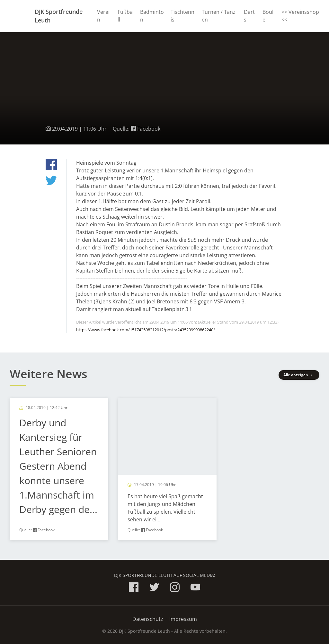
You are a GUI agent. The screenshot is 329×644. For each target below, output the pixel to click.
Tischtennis (182, 16)
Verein (103, 16)
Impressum (183, 619)
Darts (249, 16)
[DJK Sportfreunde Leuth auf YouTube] (195, 588)
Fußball (125, 16)
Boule (268, 16)
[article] (59, 469)
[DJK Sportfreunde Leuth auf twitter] (154, 588)
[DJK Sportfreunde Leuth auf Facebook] (134, 588)
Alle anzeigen (299, 375)
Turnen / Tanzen (219, 16)
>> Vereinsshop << (300, 16)
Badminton (152, 16)
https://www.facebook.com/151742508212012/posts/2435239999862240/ (146, 330)
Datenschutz (148, 619)
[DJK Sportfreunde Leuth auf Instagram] (175, 588)
